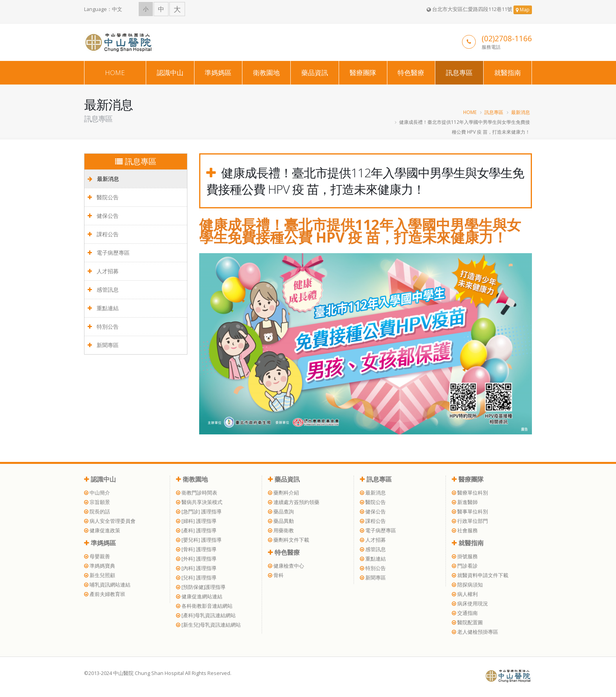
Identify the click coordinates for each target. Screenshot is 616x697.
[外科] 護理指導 (196, 559)
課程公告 (103, 234)
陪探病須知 (467, 585)
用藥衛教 (281, 531)
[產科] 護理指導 (196, 531)
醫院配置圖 (467, 623)
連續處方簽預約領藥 (294, 502)
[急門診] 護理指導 (199, 512)
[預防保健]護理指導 (201, 587)
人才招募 (103, 271)
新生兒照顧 (100, 575)
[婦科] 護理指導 (196, 521)
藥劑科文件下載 (289, 540)
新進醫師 (465, 502)
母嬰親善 (97, 556)
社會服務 (465, 531)
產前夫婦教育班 (105, 594)
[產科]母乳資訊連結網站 (206, 615)
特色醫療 (411, 73)
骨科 (276, 575)
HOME (115, 73)
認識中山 (170, 73)
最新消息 (521, 112)
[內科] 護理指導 (196, 568)
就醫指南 (508, 73)
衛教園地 (266, 73)
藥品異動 (281, 521)
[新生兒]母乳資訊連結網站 (208, 625)
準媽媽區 (218, 73)
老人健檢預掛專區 (475, 632)
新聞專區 (103, 345)
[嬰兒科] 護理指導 (199, 540)
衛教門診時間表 (197, 493)
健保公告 (103, 216)
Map (523, 10)
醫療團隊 (363, 73)
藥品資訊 (315, 73)
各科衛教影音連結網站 (204, 606)
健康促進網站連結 (199, 597)
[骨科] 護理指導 (196, 549)
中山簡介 (97, 493)
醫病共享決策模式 (199, 502)
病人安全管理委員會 (110, 521)
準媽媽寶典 (100, 566)
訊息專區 (459, 73)
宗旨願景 (97, 502)
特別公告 (103, 326)
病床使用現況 (470, 604)
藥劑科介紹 (283, 493)
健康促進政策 (102, 531)
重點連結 (103, 308)
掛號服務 (465, 556)
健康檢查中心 (286, 566)
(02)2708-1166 (507, 38)
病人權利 (465, 594)
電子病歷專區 (109, 253)
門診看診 (465, 566)
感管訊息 (103, 290)
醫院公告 (103, 197)
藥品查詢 (281, 512)
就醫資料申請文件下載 (480, 575)
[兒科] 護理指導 (196, 578)
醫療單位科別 (470, 493)
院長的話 (97, 512)
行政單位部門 (470, 521)
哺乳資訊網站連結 (107, 585)
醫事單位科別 (470, 512)
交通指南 (465, 613)
